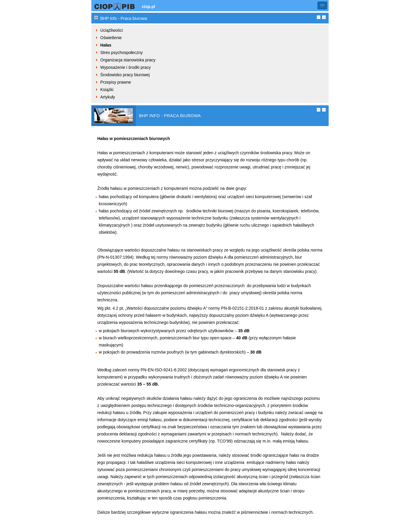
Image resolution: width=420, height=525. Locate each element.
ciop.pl (148, 7)
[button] (322, 5)
